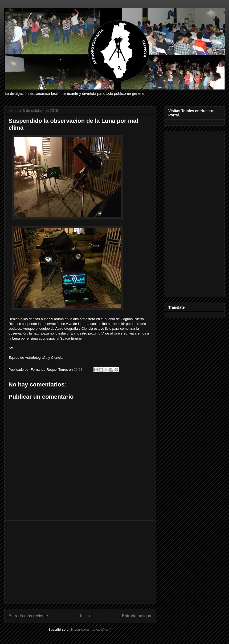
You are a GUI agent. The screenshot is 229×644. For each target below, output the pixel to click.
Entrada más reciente (28, 616)
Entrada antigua (137, 616)
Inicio (85, 616)
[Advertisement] (80, 562)
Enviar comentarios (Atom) (91, 629)
